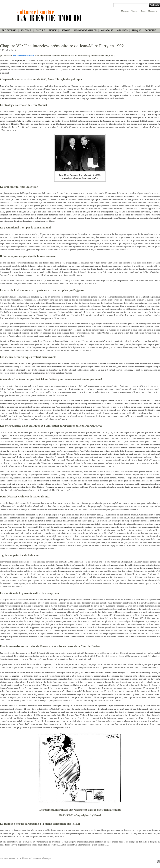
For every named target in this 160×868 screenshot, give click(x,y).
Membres (125, 11)
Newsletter (153, 11)
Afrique (136, 30)
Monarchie (107, 30)
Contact (135, 11)
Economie (150, 30)
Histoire (65, 30)
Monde (53, 30)
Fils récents (9, 30)
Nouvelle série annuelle (23, 55)
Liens (143, 11)
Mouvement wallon (85, 30)
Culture (40, 30)
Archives (122, 30)
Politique (26, 30)
